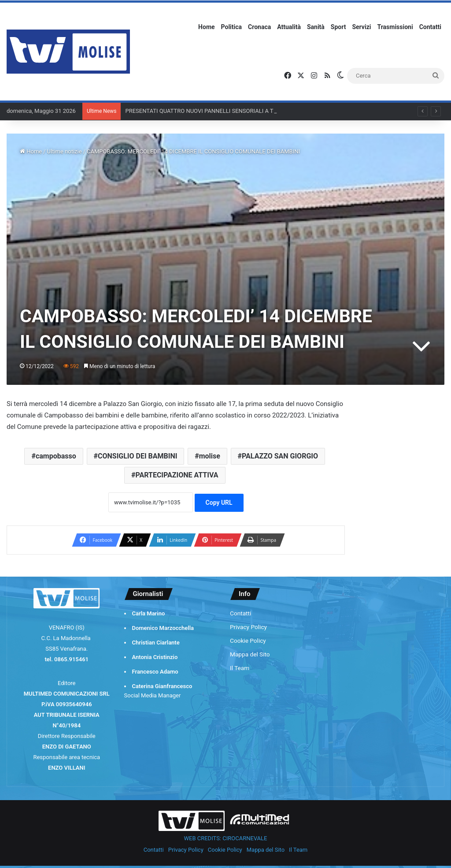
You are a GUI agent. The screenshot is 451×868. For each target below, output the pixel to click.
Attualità (289, 27)
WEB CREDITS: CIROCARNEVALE (226, 838)
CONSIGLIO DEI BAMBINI (137, 456)
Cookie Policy (248, 641)
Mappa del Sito (250, 654)
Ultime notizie (65, 151)
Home (206, 27)
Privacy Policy (248, 627)
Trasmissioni (395, 27)
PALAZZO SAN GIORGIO (280, 456)
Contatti (430, 27)
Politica (231, 27)
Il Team (240, 668)
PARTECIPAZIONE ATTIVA (177, 475)
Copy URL (219, 503)
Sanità (316, 27)
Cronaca (259, 27)
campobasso (56, 456)
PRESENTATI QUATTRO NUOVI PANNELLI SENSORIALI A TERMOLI (209, 111)
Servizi (361, 27)
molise (210, 456)
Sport (338, 27)
